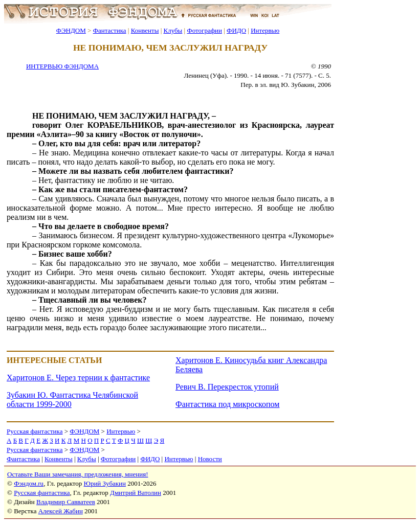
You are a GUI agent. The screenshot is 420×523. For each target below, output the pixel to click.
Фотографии (204, 30)
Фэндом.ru (29, 483)
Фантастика (110, 30)
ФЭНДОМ (71, 30)
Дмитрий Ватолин (136, 493)
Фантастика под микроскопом (227, 404)
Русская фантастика (35, 431)
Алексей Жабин (61, 511)
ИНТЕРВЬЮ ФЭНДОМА (62, 66)
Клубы (173, 30)
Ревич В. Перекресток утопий (227, 387)
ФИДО (236, 30)
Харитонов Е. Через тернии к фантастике (78, 378)
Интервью (265, 30)
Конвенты (145, 30)
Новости (210, 459)
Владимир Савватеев (66, 502)
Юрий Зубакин (105, 483)
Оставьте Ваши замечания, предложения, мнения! (78, 474)
